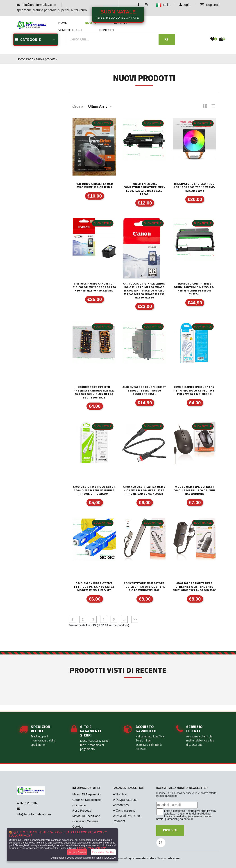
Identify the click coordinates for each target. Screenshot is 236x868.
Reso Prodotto (82, 811)
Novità (90, 23)
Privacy (212, 811)
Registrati (210, 5)
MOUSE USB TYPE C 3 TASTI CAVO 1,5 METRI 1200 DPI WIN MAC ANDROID (194, 490)
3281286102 (29, 803)
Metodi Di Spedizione (86, 816)
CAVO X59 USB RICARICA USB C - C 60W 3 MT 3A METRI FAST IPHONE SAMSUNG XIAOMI (144, 490)
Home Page (25, 59)
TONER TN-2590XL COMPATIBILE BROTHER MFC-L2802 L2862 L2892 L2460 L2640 (144, 189)
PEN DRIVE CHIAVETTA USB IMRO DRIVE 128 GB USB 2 (94, 186)
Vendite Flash (70, 30)
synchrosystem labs (141, 858)
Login (185, 5)
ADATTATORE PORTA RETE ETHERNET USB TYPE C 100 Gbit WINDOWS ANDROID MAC (194, 587)
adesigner (174, 858)
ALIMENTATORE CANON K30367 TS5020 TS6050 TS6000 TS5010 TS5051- (144, 391)
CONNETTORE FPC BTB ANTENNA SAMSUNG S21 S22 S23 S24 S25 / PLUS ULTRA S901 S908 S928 (94, 392)
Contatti (107, 30)
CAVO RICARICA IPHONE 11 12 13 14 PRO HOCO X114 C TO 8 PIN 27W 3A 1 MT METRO (194, 391)
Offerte (121, 23)
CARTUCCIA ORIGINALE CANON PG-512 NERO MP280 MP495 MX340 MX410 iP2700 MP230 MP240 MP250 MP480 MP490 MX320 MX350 (144, 291)
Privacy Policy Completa (92, 848)
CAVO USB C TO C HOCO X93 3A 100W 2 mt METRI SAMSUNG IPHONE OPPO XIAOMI (94, 490)
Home (63, 23)
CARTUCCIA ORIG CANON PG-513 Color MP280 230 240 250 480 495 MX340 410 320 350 (94, 287)
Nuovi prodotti (46, 59)
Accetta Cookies (77, 852)
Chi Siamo (79, 805)
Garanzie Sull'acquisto (87, 800)
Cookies (78, 827)
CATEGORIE (28, 40)
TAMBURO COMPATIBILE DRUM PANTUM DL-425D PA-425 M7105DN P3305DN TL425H (194, 289)
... (124, 619)
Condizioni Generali (85, 821)
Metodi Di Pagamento (86, 794)
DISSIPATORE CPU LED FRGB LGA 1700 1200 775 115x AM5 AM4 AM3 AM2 (194, 187)
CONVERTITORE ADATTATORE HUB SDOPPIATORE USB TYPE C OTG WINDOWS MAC (144, 587)
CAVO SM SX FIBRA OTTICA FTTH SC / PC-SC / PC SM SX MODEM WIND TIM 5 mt (94, 587)
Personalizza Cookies (103, 852)
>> (134, 619)
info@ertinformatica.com (39, 5)
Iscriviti (170, 830)
